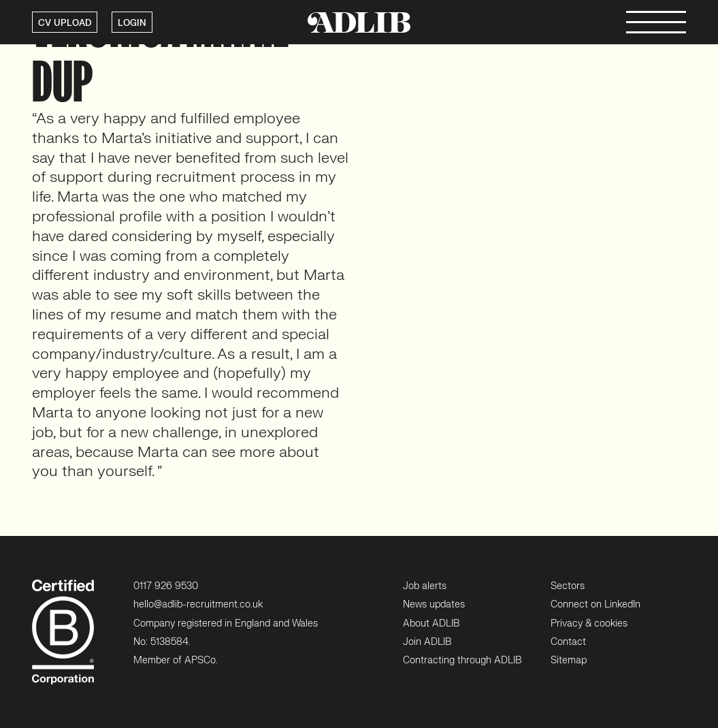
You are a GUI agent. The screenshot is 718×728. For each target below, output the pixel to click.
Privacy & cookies (589, 623)
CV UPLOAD (65, 23)
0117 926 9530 (166, 586)
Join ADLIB (427, 642)
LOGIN (132, 23)
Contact (568, 642)
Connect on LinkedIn (595, 604)
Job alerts (425, 586)
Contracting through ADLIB (462, 660)
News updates (434, 604)
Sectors (568, 586)
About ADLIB (431, 623)
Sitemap (569, 660)
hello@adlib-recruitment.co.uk (198, 604)
